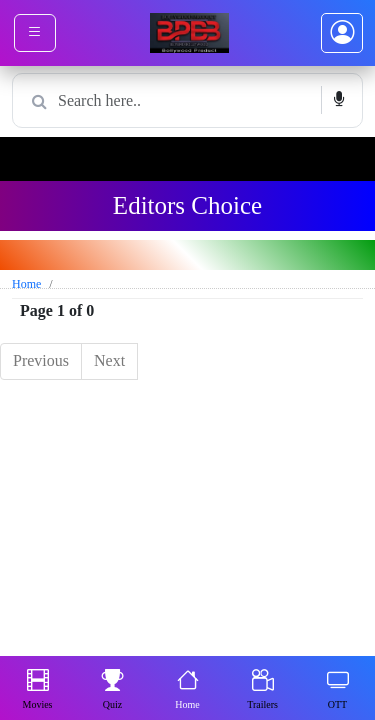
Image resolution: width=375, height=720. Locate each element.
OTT (338, 687)
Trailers (262, 687)
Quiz (113, 687)
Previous (41, 360)
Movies (38, 687)
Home (187, 687)
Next (109, 360)
